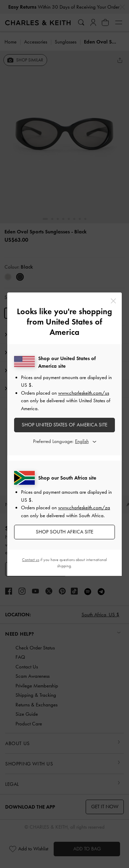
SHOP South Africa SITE (64, 532)
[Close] (113, 301)
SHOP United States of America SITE (64, 425)
